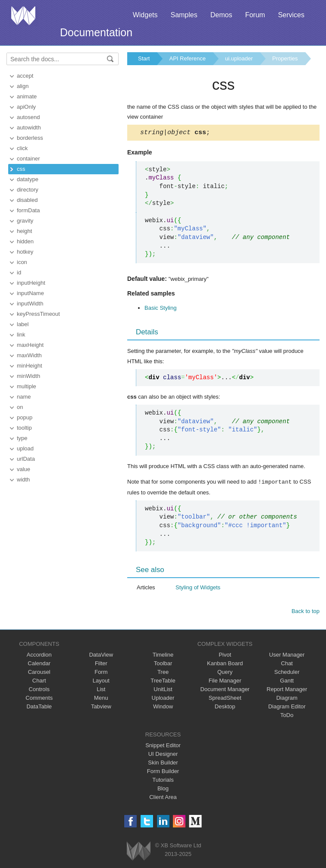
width (23, 480)
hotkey (25, 252)
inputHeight (31, 283)
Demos (221, 15)
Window (163, 707)
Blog (163, 789)
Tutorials (163, 781)
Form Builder (163, 772)
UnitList (163, 690)
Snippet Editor (163, 746)
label (23, 324)
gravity (25, 221)
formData (28, 210)
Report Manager (287, 690)
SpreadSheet (225, 699)
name (24, 397)
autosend (28, 117)
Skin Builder (163, 763)
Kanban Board (225, 664)
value (24, 469)
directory (28, 190)
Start (144, 58)
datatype (28, 179)
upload (25, 448)
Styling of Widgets (198, 588)
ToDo (287, 716)
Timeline (163, 656)
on (20, 407)
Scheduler (287, 673)
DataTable (39, 707)
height (24, 231)
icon (22, 262)
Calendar (39, 664)
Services (291, 15)
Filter (101, 664)
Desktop (225, 707)
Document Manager (225, 690)
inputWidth (30, 303)
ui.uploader (239, 58)
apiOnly (26, 107)
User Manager (287, 656)
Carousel (39, 673)
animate (27, 96)
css (21, 169)
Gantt (287, 681)
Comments (39, 699)
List (101, 690)
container (28, 159)
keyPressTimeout (38, 314)
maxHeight (30, 345)
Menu (101, 699)
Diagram (287, 699)
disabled (27, 200)
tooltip (24, 428)
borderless (30, 138)
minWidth (28, 376)
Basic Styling (160, 309)
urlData (26, 459)
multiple (27, 386)
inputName (30, 293)
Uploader (163, 699)
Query (225, 673)
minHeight (30, 366)
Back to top (306, 612)
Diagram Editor (287, 707)
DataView (101, 656)
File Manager (225, 681)
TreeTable (163, 681)
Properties (285, 58)
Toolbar (163, 664)
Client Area (163, 798)
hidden (25, 241)
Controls (39, 690)
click (22, 148)
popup (25, 417)
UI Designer (163, 755)
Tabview (101, 707)
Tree (163, 673)
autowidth (29, 127)
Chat (287, 664)
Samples (184, 15)
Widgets (145, 15)
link (21, 335)
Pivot (225, 656)
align (23, 86)
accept (25, 76)
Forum (255, 15)
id (19, 272)
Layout (101, 681)
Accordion (39, 656)
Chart (39, 681)
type (22, 438)
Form (101, 673)
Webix (139, 852)
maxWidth (29, 355)
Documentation (96, 32)
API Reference (187, 58)
